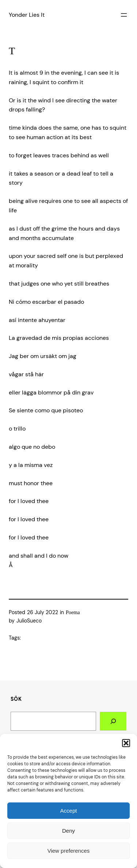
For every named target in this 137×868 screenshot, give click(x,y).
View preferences (69, 851)
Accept (69, 811)
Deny (68, 831)
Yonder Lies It (27, 15)
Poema (73, 612)
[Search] (113, 721)
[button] (126, 743)
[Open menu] (124, 15)
